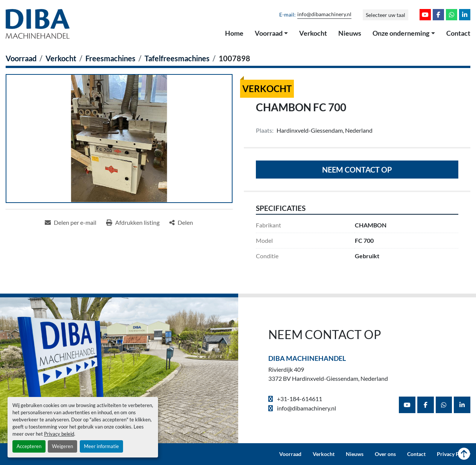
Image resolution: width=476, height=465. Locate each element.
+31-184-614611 (299, 399)
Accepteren (29, 446)
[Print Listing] (133, 223)
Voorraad (269, 33)
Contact (458, 33)
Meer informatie (101, 446)
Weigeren (62, 446)
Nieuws (350, 33)
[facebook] (438, 15)
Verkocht (313, 33)
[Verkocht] (61, 58)
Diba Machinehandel (307, 358)
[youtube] (425, 15)
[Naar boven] (464, 454)
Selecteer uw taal (386, 15)
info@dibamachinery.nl (324, 14)
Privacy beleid (59, 434)
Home (234, 33)
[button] (271, 33)
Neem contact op (357, 170)
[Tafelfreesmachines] (177, 58)
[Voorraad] (21, 58)
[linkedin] (465, 15)
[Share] (181, 223)
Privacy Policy (454, 454)
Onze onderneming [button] (401, 33)
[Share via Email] (71, 223)
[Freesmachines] (110, 58)
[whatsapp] (452, 15)
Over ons (385, 454)
